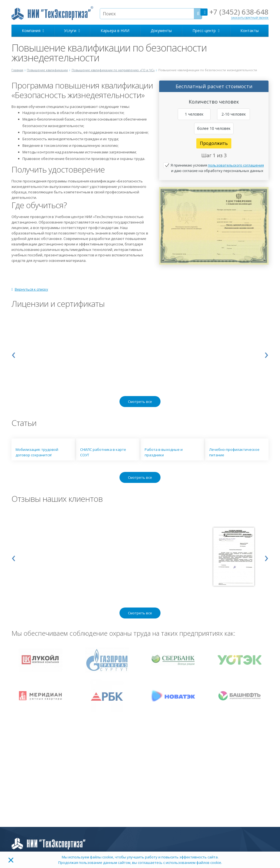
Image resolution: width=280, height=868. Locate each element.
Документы (161, 31)
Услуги (72, 31)
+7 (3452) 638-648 (234, 12)
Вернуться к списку (30, 289)
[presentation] (14, 354)
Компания (33, 31)
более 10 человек (214, 128)
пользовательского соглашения (236, 165)
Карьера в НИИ (115, 31)
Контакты (250, 31)
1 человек (194, 114)
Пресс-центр (206, 31)
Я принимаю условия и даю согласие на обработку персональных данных (217, 168)
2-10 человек (234, 114)
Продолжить (214, 143)
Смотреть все (140, 402)
